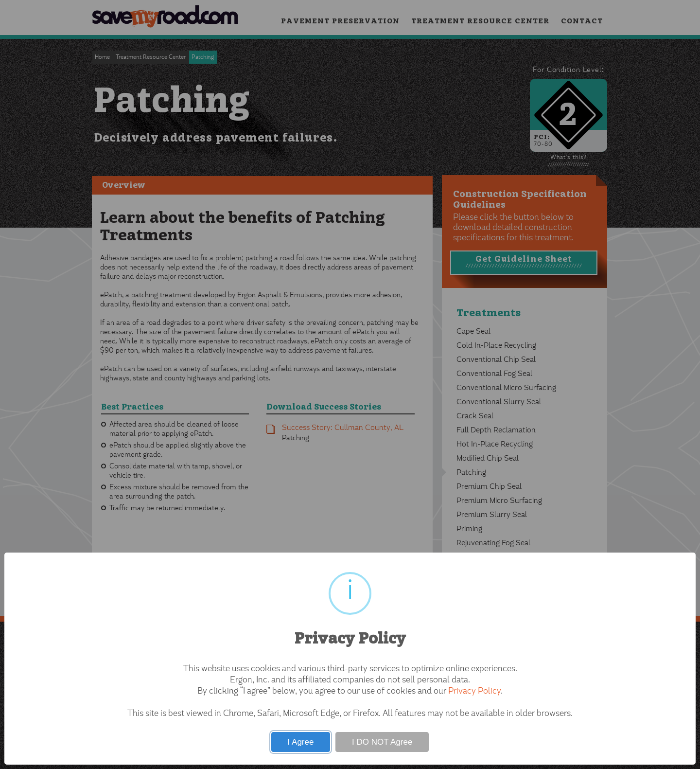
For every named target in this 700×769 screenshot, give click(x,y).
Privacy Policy (474, 692)
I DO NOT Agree (382, 742)
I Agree (301, 742)
